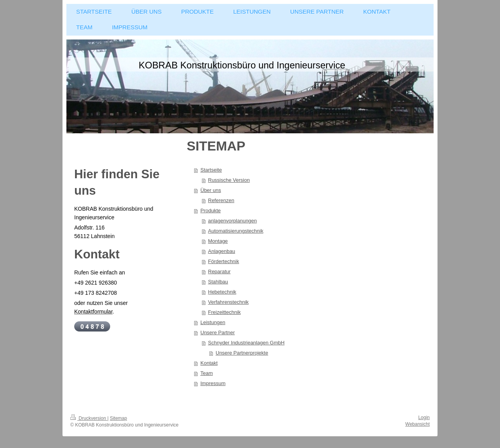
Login (424, 418)
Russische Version (229, 180)
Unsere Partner (218, 332)
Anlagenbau (222, 251)
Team (207, 373)
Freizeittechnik (225, 312)
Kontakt (209, 363)
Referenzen (221, 200)
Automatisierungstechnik (236, 231)
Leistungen (213, 322)
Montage (218, 241)
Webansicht (418, 424)
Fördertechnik (224, 261)
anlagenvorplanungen (233, 221)
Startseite (211, 170)
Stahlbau (218, 282)
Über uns (211, 190)
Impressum (213, 383)
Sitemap (118, 418)
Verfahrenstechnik (229, 302)
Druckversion (89, 418)
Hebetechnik (222, 292)
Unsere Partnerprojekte (242, 353)
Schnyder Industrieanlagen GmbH (246, 343)
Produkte (211, 211)
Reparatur (220, 271)
